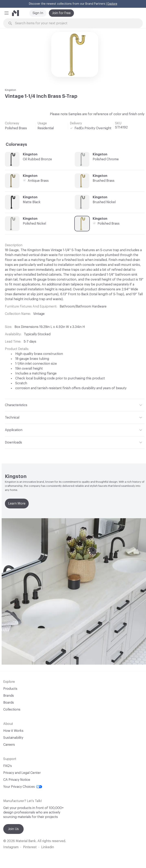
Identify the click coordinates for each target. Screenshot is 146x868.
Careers (9, 745)
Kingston (10, 90)
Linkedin (48, 847)
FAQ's (8, 766)
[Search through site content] (75, 23)
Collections (12, 710)
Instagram (11, 847)
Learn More (17, 504)
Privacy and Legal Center (22, 773)
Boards (9, 703)
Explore (112, 4)
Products (10, 689)
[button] (7, 13)
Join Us (13, 829)
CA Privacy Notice (17, 780)
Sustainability (13, 738)
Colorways (16, 145)
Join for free (61, 13)
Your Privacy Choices (23, 787)
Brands (9, 696)
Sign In (38, 13)
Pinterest (30, 847)
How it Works (13, 731)
